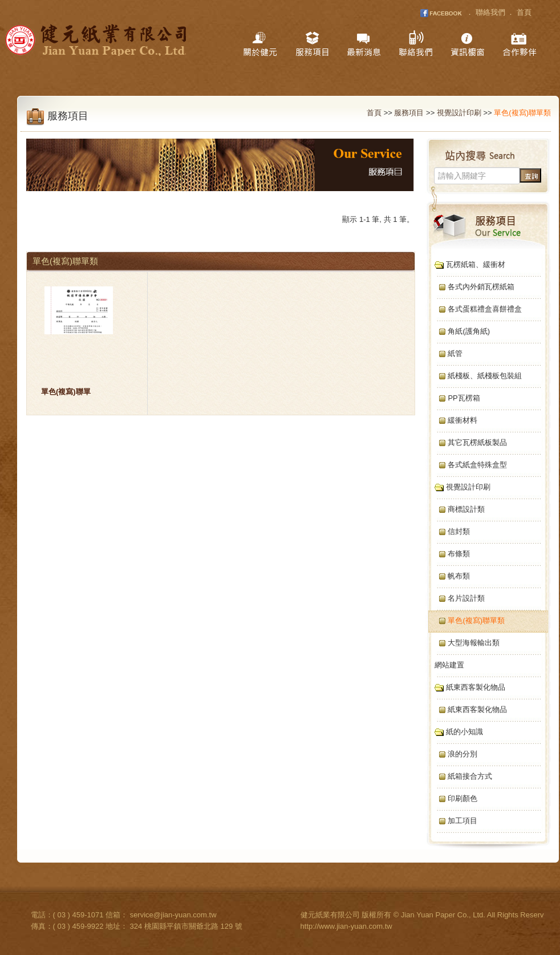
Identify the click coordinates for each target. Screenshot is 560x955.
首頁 (524, 12)
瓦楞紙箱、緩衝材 (467, 264)
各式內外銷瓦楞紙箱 (471, 287)
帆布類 (449, 576)
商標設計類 (456, 509)
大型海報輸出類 (464, 643)
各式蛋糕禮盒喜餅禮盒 (475, 309)
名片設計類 (456, 598)
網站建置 (446, 665)
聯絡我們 (490, 12)
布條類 (449, 554)
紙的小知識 (456, 732)
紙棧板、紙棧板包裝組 (475, 376)
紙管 (445, 353)
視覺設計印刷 (459, 113)
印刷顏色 (453, 798)
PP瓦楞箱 (454, 398)
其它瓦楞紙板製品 (468, 442)
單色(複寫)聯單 (66, 392)
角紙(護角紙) (459, 331)
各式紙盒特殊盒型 (468, 465)
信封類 (449, 531)
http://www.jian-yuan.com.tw (346, 926)
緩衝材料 (453, 420)
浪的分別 (453, 754)
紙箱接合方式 (460, 776)
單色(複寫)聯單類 (466, 620)
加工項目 (453, 821)
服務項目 (409, 113)
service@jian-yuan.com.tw (173, 915)
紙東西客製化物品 (467, 687)
